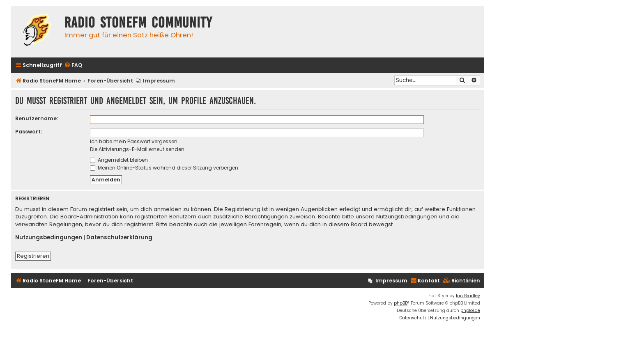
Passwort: (29, 132)
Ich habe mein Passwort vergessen (134, 141)
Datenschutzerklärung (119, 238)
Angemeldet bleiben (119, 160)
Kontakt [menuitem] (425, 281)
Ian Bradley (468, 296)
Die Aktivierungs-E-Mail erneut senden (137, 149)
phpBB (401, 303)
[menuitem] (73, 65)
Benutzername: (37, 118)
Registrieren (33, 256)
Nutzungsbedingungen (49, 238)
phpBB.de (470, 311)
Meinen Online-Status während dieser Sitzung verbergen (164, 168)
